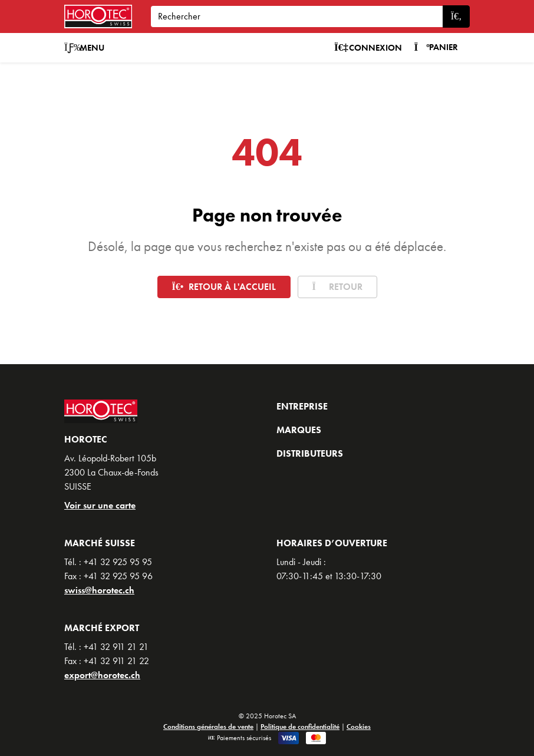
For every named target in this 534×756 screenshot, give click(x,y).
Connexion (368, 48)
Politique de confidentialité (300, 727)
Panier (436, 47)
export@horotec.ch (102, 675)
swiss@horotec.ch (99, 590)
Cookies (359, 727)
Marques (299, 430)
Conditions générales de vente (208, 727)
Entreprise (302, 406)
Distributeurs (310, 453)
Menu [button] (84, 48)
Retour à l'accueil (224, 287)
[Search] (297, 16)
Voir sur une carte (100, 505)
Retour (337, 287)
